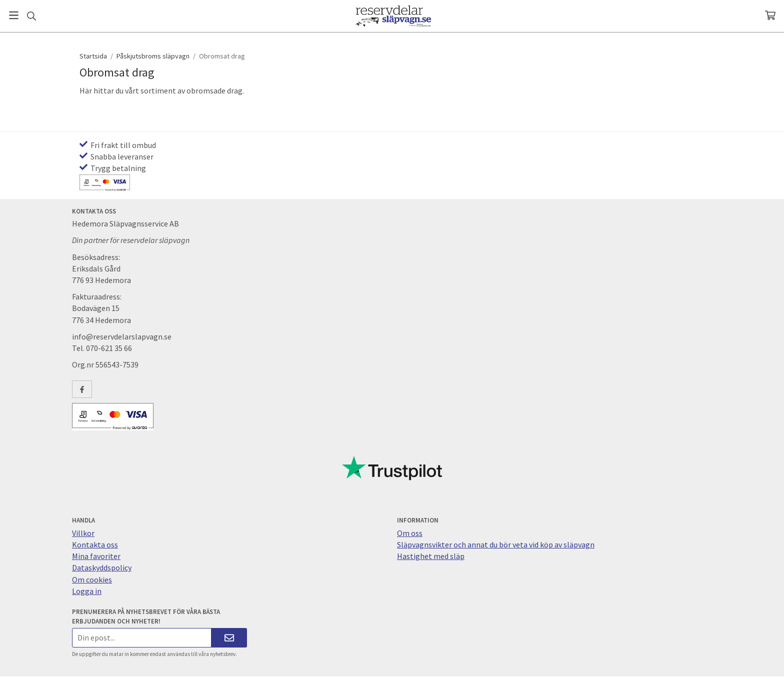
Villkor (83, 533)
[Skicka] (229, 638)
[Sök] (31, 16)
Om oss (410, 533)
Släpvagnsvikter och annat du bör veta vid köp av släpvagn (496, 544)
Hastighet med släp (431, 556)
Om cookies (92, 579)
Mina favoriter (96, 556)
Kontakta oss (95, 544)
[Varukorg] (770, 15)
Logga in (87, 591)
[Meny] (14, 15)
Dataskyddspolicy (102, 567)
